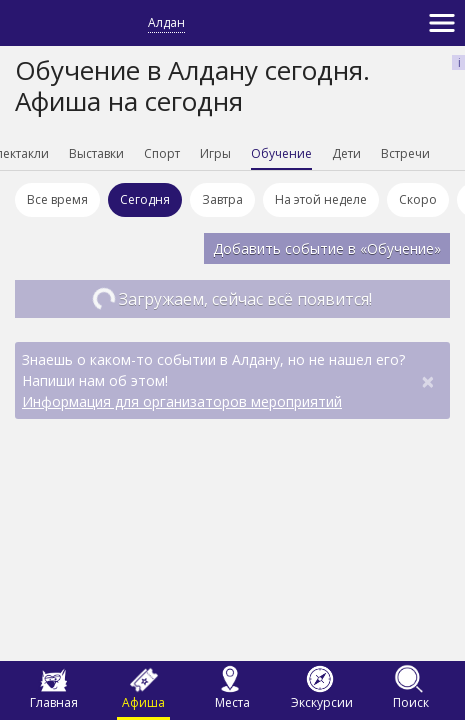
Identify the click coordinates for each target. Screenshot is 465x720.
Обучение (281, 153)
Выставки (96, 153)
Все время (57, 199)
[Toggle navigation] (442, 23)
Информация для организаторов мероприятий (182, 401)
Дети (346, 153)
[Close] (428, 381)
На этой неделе (321, 199)
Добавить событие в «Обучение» (327, 248)
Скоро (418, 199)
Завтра (222, 199)
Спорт (162, 153)
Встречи (405, 153)
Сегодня (145, 199)
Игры (215, 153)
